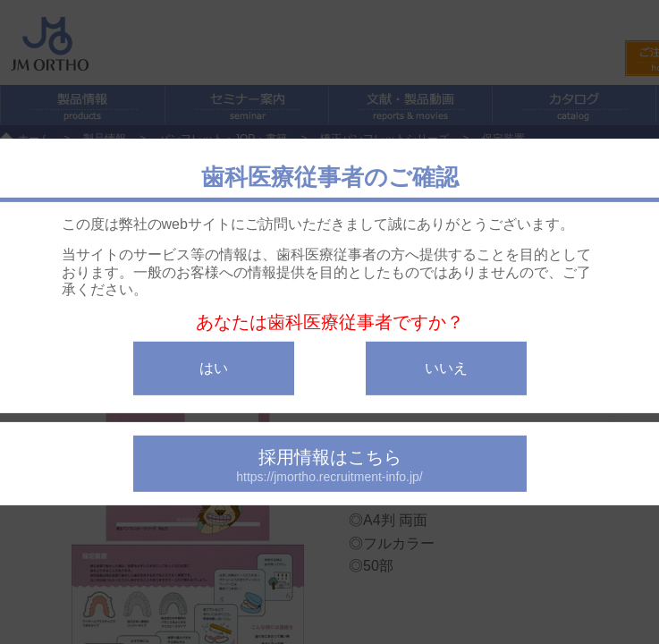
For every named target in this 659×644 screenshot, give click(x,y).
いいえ (446, 368)
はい (214, 368)
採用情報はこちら (330, 466)
